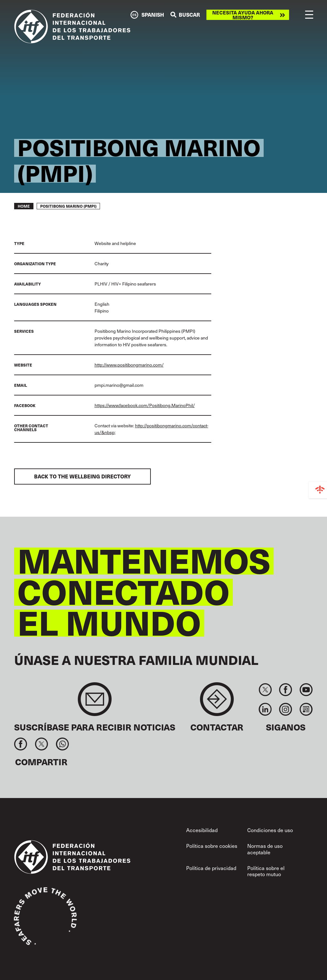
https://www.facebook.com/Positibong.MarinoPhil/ (145, 405)
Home (24, 206)
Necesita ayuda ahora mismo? (243, 15)
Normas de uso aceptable (265, 849)
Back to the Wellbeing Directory (82, 476)
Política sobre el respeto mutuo (266, 871)
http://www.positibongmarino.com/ (129, 365)
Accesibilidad (202, 830)
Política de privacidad (211, 868)
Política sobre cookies (212, 846)
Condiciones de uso (270, 830)
